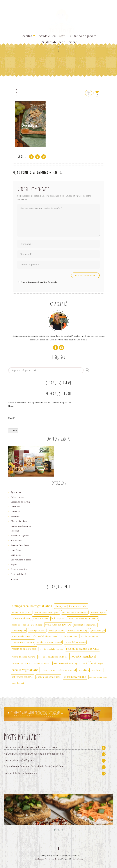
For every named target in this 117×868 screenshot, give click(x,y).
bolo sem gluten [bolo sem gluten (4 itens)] (21, 618)
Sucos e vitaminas (20, 569)
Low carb (15, 511)
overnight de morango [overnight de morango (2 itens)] (78, 630)
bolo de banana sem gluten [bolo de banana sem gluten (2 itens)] (47, 612)
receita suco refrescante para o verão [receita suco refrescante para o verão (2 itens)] (71, 663)
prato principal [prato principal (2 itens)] (98, 630)
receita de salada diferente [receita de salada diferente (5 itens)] (83, 649)
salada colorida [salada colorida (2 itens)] (49, 670)
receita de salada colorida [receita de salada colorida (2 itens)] (51, 649)
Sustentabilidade (54, 42)
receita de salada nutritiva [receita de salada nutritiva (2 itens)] (24, 657)
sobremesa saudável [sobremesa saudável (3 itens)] (23, 677)
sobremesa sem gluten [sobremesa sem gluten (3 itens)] (48, 677)
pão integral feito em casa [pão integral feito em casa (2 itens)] (45, 636)
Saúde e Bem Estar (20, 545)
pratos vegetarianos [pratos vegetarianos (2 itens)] (21, 636)
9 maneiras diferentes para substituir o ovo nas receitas (34, 754)
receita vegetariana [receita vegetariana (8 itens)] (25, 670)
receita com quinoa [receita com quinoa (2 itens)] (89, 636)
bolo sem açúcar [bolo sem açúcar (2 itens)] (98, 612)
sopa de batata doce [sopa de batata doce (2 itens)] (98, 677)
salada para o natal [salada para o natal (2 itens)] (67, 670)
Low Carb (16, 507)
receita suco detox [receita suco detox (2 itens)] (42, 663)
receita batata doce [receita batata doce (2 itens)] (69, 636)
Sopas (14, 565)
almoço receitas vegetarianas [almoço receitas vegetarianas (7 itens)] (32, 606)
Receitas (28, 36)
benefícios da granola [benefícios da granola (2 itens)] (22, 612)
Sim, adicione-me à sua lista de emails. (37, 282)
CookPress (78, 859)
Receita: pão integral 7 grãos (19, 760)
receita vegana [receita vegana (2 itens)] (98, 663)
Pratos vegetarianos (21, 526)
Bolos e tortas (18, 497)
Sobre (73, 42)
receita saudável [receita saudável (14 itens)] (83, 656)
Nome (11, 406)
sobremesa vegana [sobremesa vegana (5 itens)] (75, 677)
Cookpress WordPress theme (47, 859)
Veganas (15, 579)
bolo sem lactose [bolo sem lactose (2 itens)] (41, 619)
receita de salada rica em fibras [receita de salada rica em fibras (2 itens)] (53, 657)
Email (12, 418)
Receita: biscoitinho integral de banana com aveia (31, 747)
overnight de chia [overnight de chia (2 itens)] (57, 630)
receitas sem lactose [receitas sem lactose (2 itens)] (21, 663)
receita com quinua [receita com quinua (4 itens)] (23, 642)
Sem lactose (17, 555)
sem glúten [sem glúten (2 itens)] (84, 670)
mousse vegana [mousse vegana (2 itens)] (19, 630)
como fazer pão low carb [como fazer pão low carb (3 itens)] (58, 625)
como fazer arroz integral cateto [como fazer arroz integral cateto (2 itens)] (83, 619)
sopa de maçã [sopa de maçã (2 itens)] (18, 683)
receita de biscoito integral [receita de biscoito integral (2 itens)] (49, 642)
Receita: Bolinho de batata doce (20, 773)
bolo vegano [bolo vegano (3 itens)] (58, 618)
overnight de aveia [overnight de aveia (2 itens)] (37, 630)
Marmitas (16, 516)
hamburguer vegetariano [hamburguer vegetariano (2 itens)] (85, 625)
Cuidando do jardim (83, 36)
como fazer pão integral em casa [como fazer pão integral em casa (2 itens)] (27, 625)
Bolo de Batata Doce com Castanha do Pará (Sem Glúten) (34, 766)
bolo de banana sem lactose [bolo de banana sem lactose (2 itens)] (75, 612)
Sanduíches (16, 540)
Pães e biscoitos (19, 521)
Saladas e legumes (20, 536)
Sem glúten (16, 550)
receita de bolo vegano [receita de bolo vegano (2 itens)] (75, 642)
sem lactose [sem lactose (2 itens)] (97, 670)
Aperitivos (16, 492)
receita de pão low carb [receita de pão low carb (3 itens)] (24, 649)
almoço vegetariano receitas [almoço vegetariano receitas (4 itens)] (71, 606)
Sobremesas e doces (21, 560)
